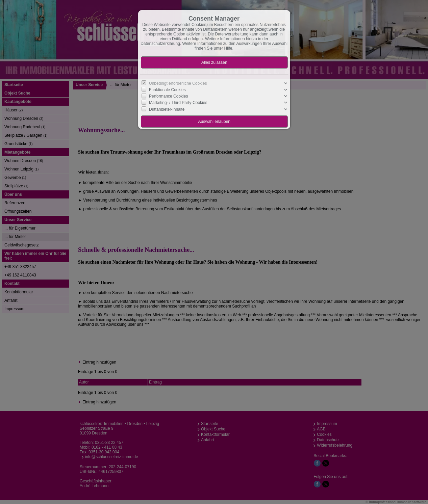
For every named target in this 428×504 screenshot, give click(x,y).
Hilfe (228, 48)
